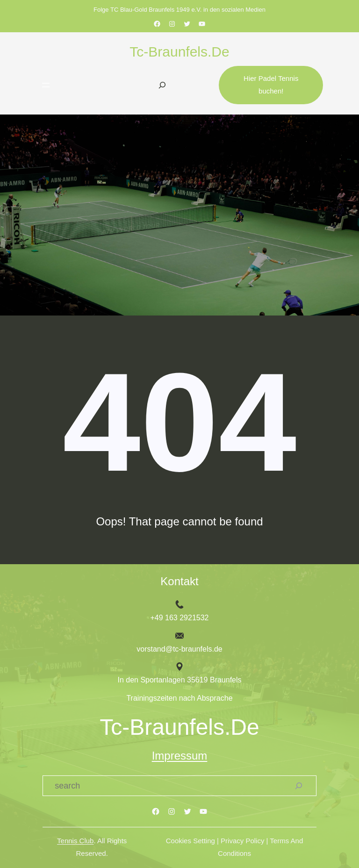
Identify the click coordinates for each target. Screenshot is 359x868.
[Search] (299, 786)
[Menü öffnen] (46, 85)
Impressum (180, 756)
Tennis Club (75, 841)
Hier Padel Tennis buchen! (271, 85)
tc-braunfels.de (179, 52)
